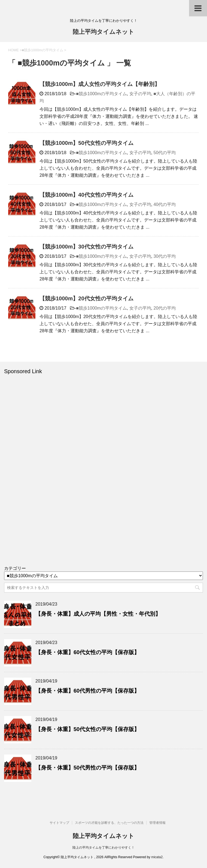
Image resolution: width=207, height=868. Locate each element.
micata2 (157, 857)
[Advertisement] (45, 474)
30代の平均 (165, 256)
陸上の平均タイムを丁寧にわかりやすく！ (103, 848)
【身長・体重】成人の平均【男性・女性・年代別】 (98, 614)
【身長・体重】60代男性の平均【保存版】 (87, 691)
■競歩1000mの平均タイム (101, 94)
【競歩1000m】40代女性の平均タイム (86, 195)
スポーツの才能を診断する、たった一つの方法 (109, 823)
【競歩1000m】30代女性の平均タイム (86, 247)
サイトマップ (59, 823)
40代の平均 (165, 204)
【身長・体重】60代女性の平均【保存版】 (87, 652)
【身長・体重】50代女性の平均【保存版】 (87, 729)
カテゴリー (15, 568)
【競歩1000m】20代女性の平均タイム (86, 298)
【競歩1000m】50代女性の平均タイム (86, 143)
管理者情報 (157, 823)
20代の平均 (165, 308)
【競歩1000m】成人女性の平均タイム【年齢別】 (100, 84)
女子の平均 (140, 94)
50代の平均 (165, 153)
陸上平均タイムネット (103, 32)
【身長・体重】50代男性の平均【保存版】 (87, 768)
